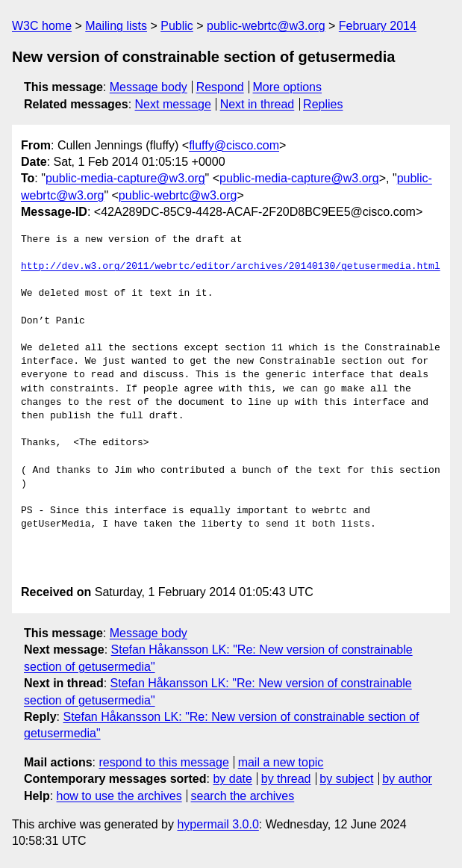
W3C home (42, 26)
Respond (220, 87)
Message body (149, 87)
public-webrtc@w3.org (266, 26)
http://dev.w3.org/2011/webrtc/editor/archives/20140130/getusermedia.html (231, 267)
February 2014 (378, 26)
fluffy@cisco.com (234, 145)
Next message (173, 104)
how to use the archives (119, 796)
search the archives (243, 796)
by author (407, 779)
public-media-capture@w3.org (125, 178)
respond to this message (163, 762)
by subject (346, 779)
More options (288, 87)
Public (177, 26)
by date (232, 779)
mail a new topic (281, 762)
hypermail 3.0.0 (218, 824)
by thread (286, 779)
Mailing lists (116, 26)
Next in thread (257, 104)
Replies (323, 104)
